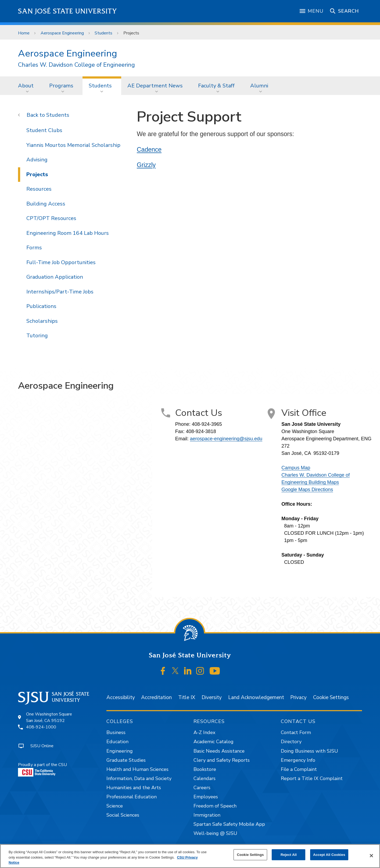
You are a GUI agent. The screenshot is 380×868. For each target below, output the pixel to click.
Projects (131, 33)
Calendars (205, 778)
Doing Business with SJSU (309, 751)
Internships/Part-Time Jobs (60, 292)
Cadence (149, 150)
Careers (202, 788)
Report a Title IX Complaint (312, 778)
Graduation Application (55, 277)
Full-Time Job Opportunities (61, 262)
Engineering (120, 751)
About (26, 86)
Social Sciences (123, 815)
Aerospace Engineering (62, 33)
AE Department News (155, 86)
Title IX (187, 697)
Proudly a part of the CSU (42, 769)
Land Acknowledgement (256, 697)
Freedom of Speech (215, 806)
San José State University (68, 11)
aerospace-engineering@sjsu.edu (226, 439)
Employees (206, 797)
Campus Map (296, 468)
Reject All (289, 855)
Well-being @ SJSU (215, 833)
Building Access (46, 204)
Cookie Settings (331, 697)
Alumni (259, 86)
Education (117, 742)
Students (103, 33)
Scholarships (42, 321)
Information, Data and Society (139, 778)
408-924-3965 (207, 424)
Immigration (207, 815)
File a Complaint (299, 769)
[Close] (371, 856)
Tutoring (37, 336)
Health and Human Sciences (137, 769)
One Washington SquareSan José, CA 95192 (49, 717)
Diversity (212, 697)
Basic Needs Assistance (219, 751)
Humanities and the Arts (134, 788)
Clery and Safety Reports (222, 760)
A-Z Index (204, 732)
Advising (37, 160)
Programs (61, 86)
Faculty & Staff (216, 86)
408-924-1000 (41, 727)
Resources (39, 189)
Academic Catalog (214, 742)
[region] (190, 856)
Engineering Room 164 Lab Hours (68, 233)
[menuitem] (27, 86)
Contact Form (296, 732)
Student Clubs (44, 130)
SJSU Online (42, 746)
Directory (291, 742)
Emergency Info (298, 760)
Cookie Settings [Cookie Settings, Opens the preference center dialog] (250, 855)
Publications (41, 306)
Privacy (298, 697)
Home (24, 33)
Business (116, 732)
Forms (34, 248)
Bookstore (205, 769)
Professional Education (132, 797)
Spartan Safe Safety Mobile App (229, 824)
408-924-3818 (201, 431)
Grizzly (146, 165)
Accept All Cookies (329, 855)
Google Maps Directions (307, 490)
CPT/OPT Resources (51, 218)
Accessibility (121, 697)
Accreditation (156, 697)
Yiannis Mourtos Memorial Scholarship (73, 145)
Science (115, 806)
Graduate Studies (126, 760)
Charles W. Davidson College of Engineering (76, 65)
